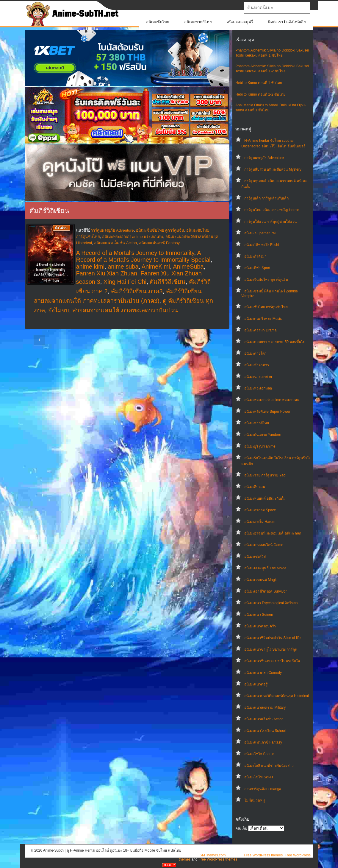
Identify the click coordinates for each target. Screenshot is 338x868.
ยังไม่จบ (59, 310)
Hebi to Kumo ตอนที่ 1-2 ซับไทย (260, 94)
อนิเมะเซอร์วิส (255, 557)
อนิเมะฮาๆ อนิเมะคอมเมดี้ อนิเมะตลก (273, 533)
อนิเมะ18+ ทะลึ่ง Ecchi (262, 245)
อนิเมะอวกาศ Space (260, 510)
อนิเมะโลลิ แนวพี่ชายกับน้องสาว (269, 766)
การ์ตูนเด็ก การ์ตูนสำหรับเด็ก (266, 198)
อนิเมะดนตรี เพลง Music (263, 319)
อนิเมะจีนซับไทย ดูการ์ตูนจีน (266, 280)
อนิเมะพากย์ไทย (198, 22)
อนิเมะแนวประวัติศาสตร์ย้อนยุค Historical (277, 696)
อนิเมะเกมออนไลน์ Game (264, 545)
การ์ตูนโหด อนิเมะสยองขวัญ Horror (272, 210)
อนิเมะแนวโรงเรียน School (265, 731)
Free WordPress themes (263, 855)
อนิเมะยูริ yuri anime (260, 446)
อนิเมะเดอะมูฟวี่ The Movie (265, 568)
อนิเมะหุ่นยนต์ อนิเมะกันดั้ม (265, 498)
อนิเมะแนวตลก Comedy (263, 673)
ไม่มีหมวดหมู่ (255, 800)
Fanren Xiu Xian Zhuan (107, 273)
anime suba (123, 267)
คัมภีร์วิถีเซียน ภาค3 (137, 291)
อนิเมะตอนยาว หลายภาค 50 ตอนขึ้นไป (275, 342)
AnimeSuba (188, 267)
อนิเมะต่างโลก (255, 353)
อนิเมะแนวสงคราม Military (265, 708)
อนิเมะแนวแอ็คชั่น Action (264, 719)
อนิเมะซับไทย (158, 22)
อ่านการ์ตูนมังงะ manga (263, 789)
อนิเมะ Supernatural (260, 233)
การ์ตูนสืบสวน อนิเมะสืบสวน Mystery (273, 169)
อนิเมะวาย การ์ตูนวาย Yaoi (265, 475)
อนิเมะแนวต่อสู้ (256, 684)
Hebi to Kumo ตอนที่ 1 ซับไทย (259, 83)
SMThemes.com (213, 855)
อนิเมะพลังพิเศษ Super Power (267, 412)
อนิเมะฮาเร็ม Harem (260, 522)
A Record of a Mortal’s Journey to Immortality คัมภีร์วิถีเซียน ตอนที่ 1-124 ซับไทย (51, 272)
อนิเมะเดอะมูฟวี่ (240, 22)
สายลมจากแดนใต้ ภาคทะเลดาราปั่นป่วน (125, 310)
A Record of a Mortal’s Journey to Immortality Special (143, 256)
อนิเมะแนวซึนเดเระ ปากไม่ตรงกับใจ (272, 661)
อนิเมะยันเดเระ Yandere (263, 435)
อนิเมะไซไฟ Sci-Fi (259, 777)
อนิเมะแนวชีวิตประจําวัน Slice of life (272, 638)
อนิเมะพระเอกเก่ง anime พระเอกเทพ (272, 400)
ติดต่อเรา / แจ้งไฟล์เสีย (287, 22)
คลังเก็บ (241, 828)
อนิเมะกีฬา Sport (257, 268)
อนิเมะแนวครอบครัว (260, 626)
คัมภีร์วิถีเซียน (168, 282)
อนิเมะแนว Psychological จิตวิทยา (271, 603)
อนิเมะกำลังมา (255, 256)
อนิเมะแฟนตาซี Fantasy (263, 742)
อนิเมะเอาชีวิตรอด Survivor (265, 591)
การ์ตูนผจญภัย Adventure (264, 158)
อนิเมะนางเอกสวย (258, 377)
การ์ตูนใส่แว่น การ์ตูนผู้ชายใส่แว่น (270, 222)
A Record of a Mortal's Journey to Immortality (135, 253)
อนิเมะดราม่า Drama (260, 330)
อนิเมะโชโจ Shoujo (259, 754)
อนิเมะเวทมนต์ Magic (261, 580)
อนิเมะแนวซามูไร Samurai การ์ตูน (271, 649)
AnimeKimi (156, 267)
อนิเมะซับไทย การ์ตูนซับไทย (266, 307)
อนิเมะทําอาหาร (257, 365)
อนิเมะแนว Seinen (259, 615)
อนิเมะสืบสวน (255, 487)
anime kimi (90, 267)
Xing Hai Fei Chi (125, 282)
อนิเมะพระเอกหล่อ (258, 388)
